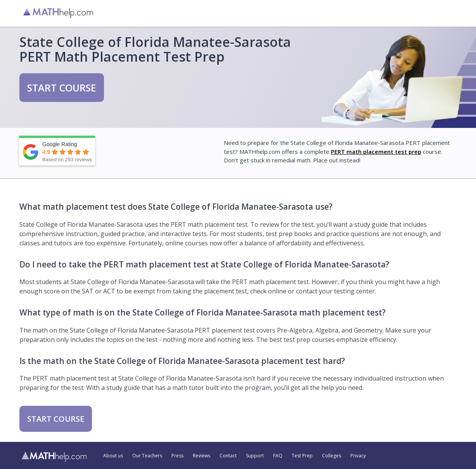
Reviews (202, 456)
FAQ (278, 456)
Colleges (331, 456)
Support (255, 456)
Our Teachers (147, 456)
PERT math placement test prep (376, 152)
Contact (228, 456)
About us (113, 456)
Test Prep (302, 456)
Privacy (358, 456)
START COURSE (62, 88)
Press (177, 456)
